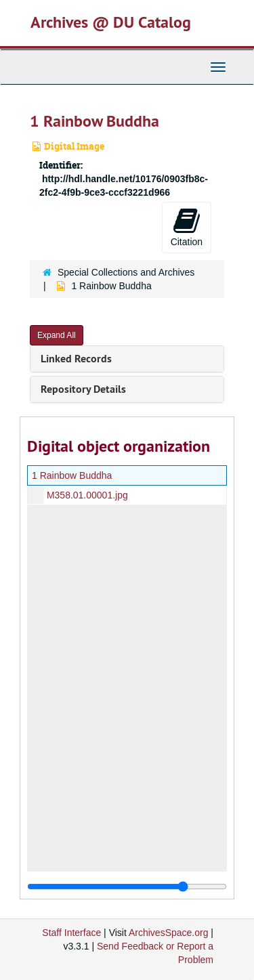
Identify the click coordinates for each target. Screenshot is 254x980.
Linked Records (76, 359)
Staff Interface (71, 933)
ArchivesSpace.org (169, 933)
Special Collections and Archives (126, 272)
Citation (187, 227)
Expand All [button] (57, 335)
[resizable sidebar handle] (127, 887)
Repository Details (83, 389)
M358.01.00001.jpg (87, 495)
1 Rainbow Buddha (72, 475)
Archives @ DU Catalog (111, 22)
